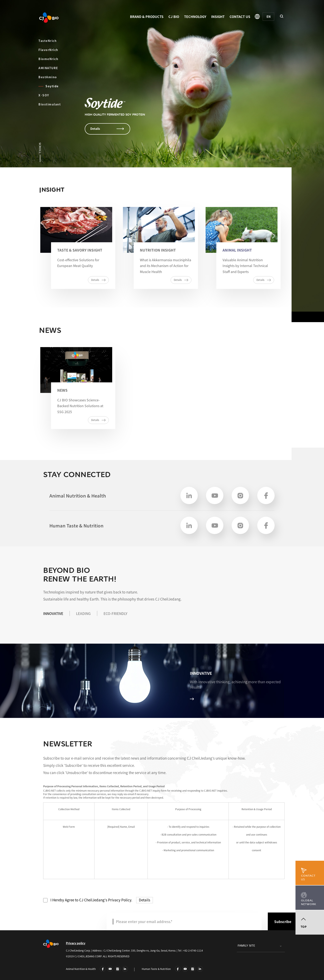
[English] (268, 17)
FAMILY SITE (246, 946)
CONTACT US (240, 17)
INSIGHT (218, 17)
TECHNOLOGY (195, 17)
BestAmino (55, 77)
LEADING (83, 613)
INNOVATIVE (53, 613)
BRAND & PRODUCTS (147, 17)
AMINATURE (48, 68)
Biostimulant (50, 104)
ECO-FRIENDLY (115, 613)
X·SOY (44, 95)
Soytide (45, 86)
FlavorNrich (48, 50)
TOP (304, 927)
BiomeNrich (48, 59)
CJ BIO (174, 17)
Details (145, 900)
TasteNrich (48, 41)
